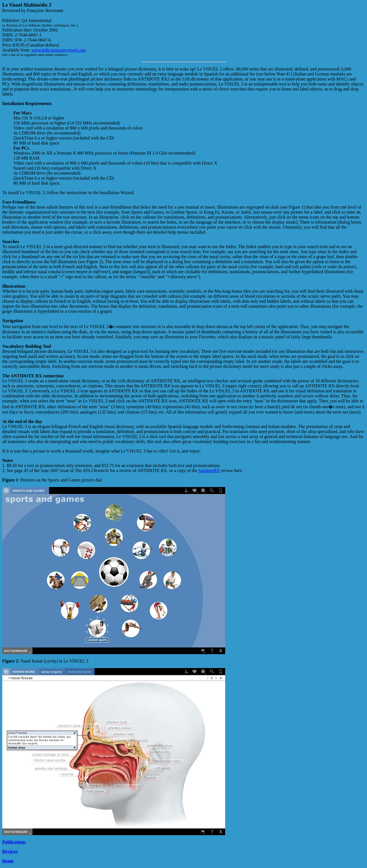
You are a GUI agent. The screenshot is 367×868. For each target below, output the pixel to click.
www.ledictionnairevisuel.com (59, 50)
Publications (14, 842)
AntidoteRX (209, 470)
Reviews (10, 851)
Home (8, 861)
